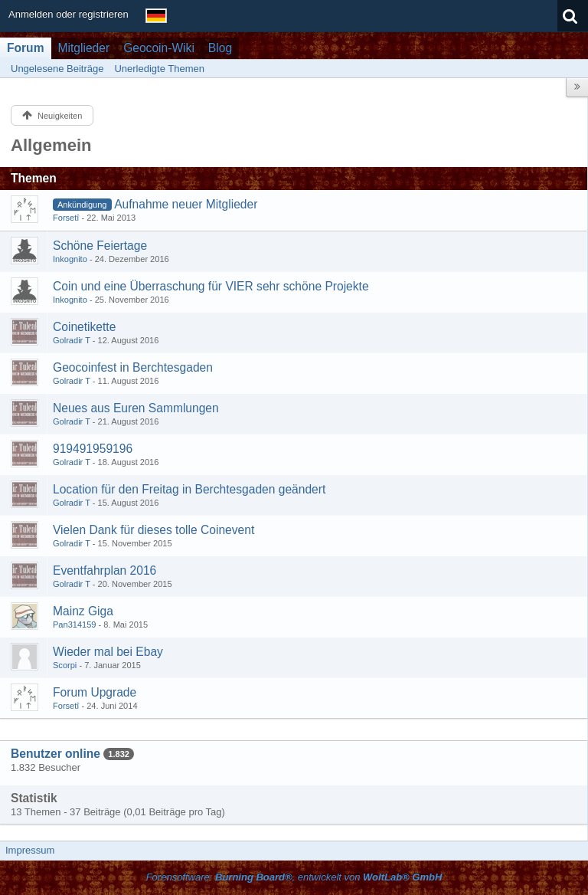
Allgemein (51, 145)
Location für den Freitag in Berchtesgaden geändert (189, 489)
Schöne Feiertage (100, 246)
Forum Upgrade (95, 692)
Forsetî (66, 218)
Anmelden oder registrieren (69, 14)
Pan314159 (75, 625)
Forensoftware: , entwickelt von (294, 877)
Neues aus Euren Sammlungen (136, 408)
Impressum (30, 850)
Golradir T (72, 340)
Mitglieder (84, 48)
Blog (220, 48)
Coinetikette (84, 327)
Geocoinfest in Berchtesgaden (133, 367)
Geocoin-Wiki (159, 48)
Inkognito (70, 259)
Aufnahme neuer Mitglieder (186, 204)
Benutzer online (56, 754)
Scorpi (65, 665)
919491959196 (93, 449)
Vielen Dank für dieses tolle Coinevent (154, 530)
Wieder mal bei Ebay (108, 652)
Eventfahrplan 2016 (105, 570)
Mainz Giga (83, 611)
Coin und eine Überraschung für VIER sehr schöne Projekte (211, 286)
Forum (26, 48)
